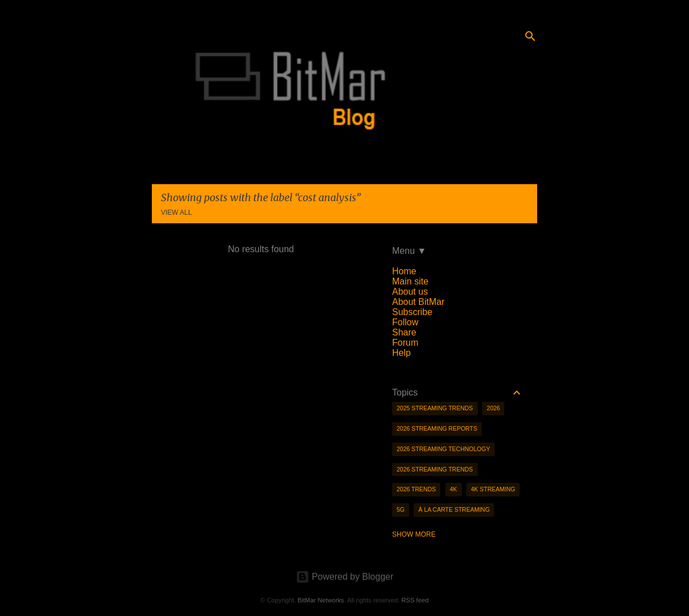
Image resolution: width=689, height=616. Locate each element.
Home (404, 271)
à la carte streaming (454, 509)
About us (410, 292)
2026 (493, 408)
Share (404, 332)
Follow (405, 322)
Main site (410, 281)
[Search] (530, 36)
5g (401, 509)
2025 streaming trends (435, 408)
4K (454, 489)
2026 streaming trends (435, 469)
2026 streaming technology (443, 449)
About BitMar (418, 302)
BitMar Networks (321, 600)
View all (176, 213)
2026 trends (416, 489)
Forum (405, 343)
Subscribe (412, 312)
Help (401, 353)
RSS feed (415, 600)
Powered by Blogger (345, 577)
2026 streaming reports (437, 428)
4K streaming (493, 489)
